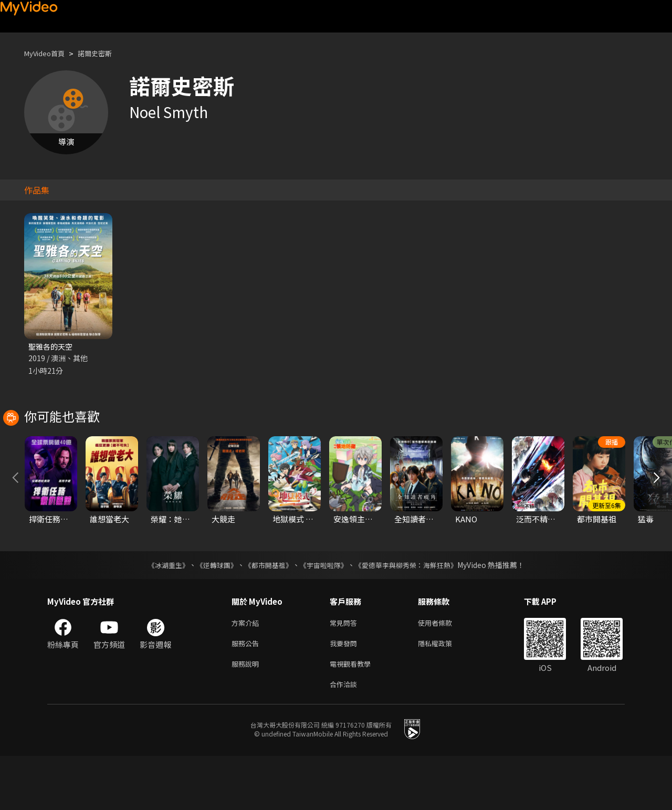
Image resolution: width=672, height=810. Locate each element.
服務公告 (247, 693)
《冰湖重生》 (159, 613)
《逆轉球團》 (211, 613)
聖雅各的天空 (52, 347)
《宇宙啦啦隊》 (324, 613)
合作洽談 (345, 737)
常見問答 (345, 671)
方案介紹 (247, 671)
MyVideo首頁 (48, 53)
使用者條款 (444, 671)
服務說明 (247, 715)
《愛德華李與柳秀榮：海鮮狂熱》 (413, 613)
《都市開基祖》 (266, 613)
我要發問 (345, 693)
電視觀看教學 (353, 715)
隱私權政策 (444, 693)
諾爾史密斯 (105, 53)
